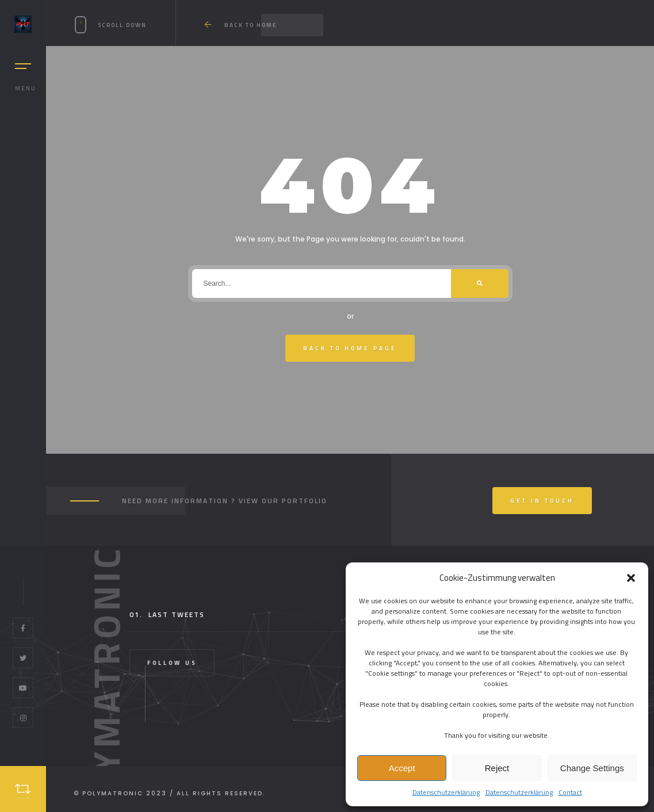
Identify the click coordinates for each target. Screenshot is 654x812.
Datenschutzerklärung (446, 792)
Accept (402, 768)
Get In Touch (542, 501)
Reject (497, 768)
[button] (631, 578)
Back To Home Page (350, 348)
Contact (570, 792)
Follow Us (172, 663)
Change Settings (592, 768)
